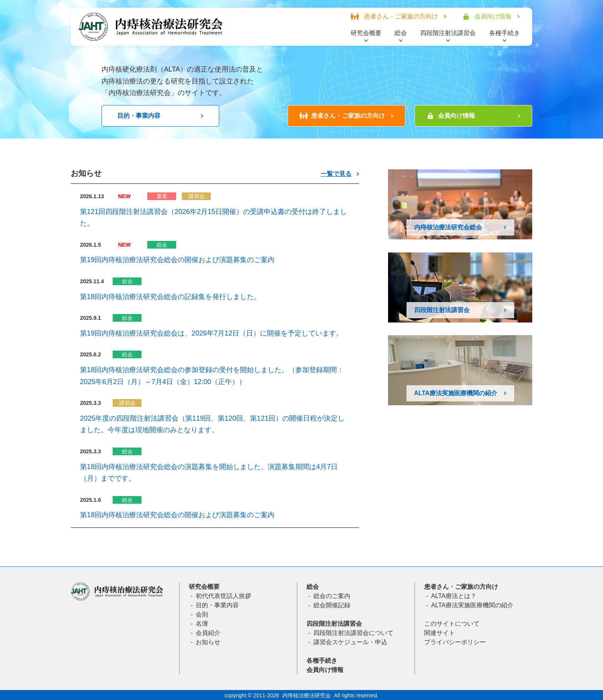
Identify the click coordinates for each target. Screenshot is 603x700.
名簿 (202, 624)
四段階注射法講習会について (353, 633)
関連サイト (440, 633)
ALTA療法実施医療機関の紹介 (472, 605)
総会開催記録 (332, 605)
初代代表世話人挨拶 (223, 596)
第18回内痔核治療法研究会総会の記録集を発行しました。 (170, 297)
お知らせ (208, 642)
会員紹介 (208, 633)
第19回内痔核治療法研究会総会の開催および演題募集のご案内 (177, 260)
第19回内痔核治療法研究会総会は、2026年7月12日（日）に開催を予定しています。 (212, 333)
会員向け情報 (325, 670)
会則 (202, 614)
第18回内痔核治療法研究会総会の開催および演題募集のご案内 (177, 515)
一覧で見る (336, 174)
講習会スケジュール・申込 (350, 642)
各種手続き (322, 661)
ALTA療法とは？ (454, 596)
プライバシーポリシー (455, 642)
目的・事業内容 (217, 605)
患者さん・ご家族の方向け (461, 587)
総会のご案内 (332, 596)
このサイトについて (452, 624)
